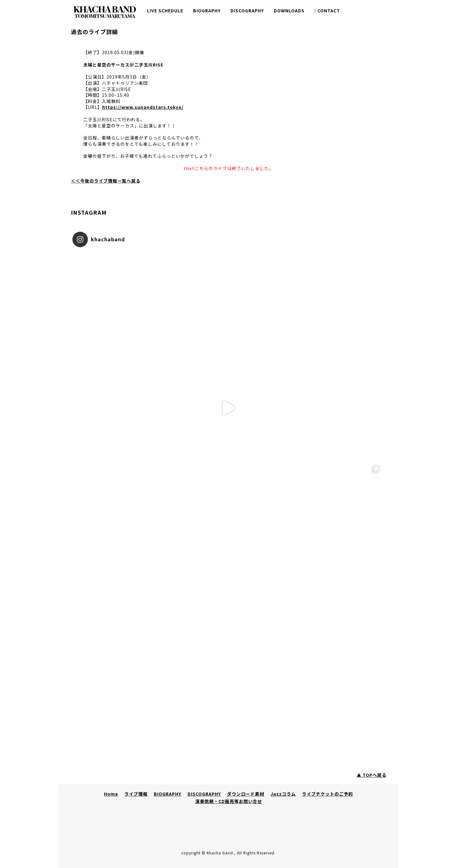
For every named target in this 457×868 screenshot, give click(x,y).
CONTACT (327, 11)
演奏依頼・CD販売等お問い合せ (229, 801)
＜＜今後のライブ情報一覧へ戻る (106, 181)
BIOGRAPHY (207, 11)
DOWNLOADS (289, 11)
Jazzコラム (283, 794)
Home (111, 794)
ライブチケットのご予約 (328, 794)
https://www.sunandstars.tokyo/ (143, 107)
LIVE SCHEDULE (165, 11)
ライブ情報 (136, 794)
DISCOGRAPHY (247, 11)
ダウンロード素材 (246, 794)
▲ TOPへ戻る (372, 775)
